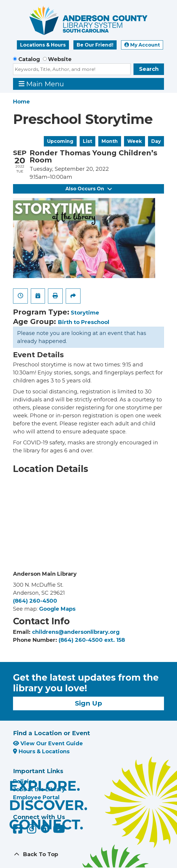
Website (60, 59)
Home (21, 102)
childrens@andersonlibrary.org (76, 632)
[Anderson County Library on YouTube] (59, 831)
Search (149, 69)
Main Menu (41, 84)
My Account (142, 45)
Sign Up (89, 703)
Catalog (29, 59)
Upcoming (60, 141)
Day (156, 141)
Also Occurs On (89, 189)
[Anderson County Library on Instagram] (32, 831)
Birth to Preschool (84, 322)
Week (135, 141)
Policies (24, 781)
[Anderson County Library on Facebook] (18, 831)
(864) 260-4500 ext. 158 (92, 640)
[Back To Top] (89, 855)
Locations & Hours (43, 45)
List (87, 141)
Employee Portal (36, 797)
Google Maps (57, 609)
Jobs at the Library (39, 789)
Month (110, 141)
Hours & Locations (41, 751)
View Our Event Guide (48, 743)
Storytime (85, 313)
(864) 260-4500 (35, 601)
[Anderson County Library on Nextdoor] (45, 828)
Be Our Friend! (95, 45)
